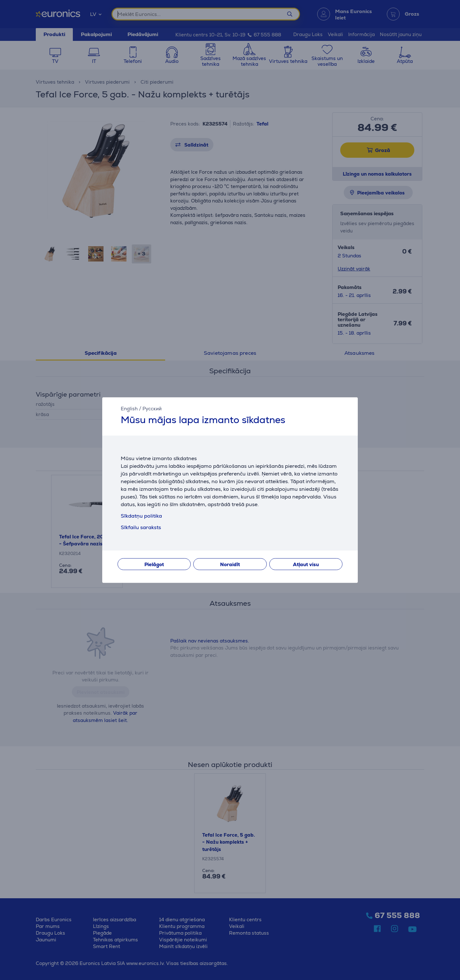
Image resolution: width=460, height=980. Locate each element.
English (129, 409)
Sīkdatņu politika (141, 516)
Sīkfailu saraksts (141, 527)
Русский (152, 409)
